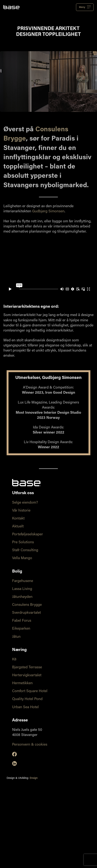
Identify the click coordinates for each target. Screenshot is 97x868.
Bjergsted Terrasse (27, 667)
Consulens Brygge (27, 605)
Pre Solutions (23, 542)
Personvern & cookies (30, 745)
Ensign (34, 778)
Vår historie (21, 511)
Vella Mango (22, 558)
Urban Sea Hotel (25, 707)
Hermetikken (22, 683)
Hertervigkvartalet (27, 675)
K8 (14, 660)
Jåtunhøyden (22, 597)
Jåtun (16, 637)
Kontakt (18, 519)
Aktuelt (18, 527)
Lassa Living (22, 589)
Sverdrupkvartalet (26, 613)
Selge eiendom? (25, 503)
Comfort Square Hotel (30, 691)
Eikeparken (21, 629)
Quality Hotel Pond (27, 699)
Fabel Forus (22, 621)
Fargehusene (23, 581)
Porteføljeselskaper (28, 534)
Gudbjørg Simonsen (48, 211)
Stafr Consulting (25, 550)
